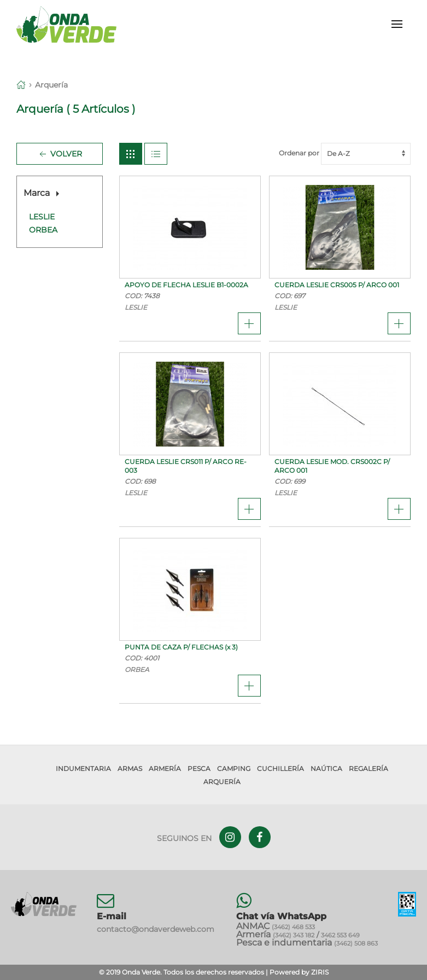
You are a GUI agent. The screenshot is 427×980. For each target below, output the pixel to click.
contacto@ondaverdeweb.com (156, 929)
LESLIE (42, 217)
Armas (130, 769)
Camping (234, 769)
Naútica (326, 769)
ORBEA (43, 230)
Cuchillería (280, 769)
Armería (165, 769)
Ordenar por (345, 153)
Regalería (368, 769)
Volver (60, 154)
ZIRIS (320, 972)
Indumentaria (83, 769)
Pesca (199, 769)
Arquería (51, 85)
